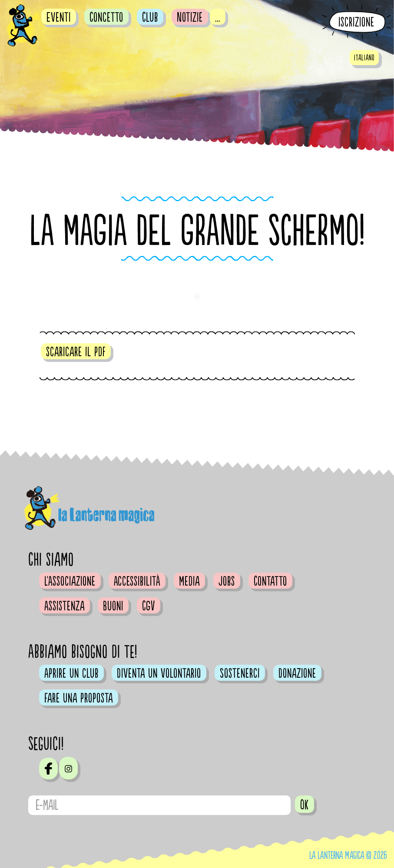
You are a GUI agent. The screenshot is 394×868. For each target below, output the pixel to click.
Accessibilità (137, 581)
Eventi (59, 17)
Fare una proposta (79, 698)
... (218, 17)
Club (150, 17)
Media (189, 581)
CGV (149, 606)
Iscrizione (356, 22)
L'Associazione (70, 581)
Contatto (270, 581)
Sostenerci (240, 673)
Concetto (106, 17)
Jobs (227, 581)
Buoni (113, 606)
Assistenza (65, 606)
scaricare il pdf (76, 352)
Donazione (297, 673)
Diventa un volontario (159, 673)
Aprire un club (71, 673)
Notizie (190, 17)
